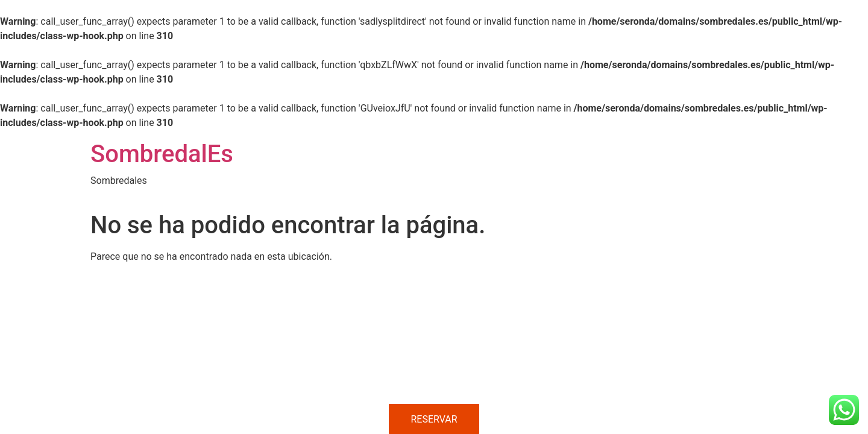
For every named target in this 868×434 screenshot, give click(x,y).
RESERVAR (434, 419)
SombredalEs (162, 154)
